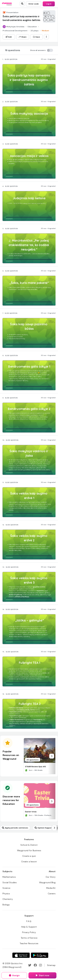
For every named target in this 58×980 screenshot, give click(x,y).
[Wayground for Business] (29, 850)
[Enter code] (34, 4)
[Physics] (6, 894)
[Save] (37, 37)
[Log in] (49, 4)
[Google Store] (40, 955)
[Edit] (9, 37)
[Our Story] (51, 877)
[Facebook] (35, 965)
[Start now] (42, 975)
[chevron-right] (52, 756)
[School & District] (29, 845)
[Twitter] (30, 965)
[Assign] (14, 975)
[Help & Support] (29, 927)
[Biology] (6, 905)
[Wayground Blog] (47, 882)
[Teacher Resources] (29, 943)
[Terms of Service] (29, 938)
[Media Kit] (51, 888)
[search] (22, 4)
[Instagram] (41, 965)
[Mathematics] (9, 877)
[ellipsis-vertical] (46, 37)
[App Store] (21, 955)
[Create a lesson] (29, 862)
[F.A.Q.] (29, 921)
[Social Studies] (10, 882)
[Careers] (52, 894)
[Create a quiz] (29, 856)
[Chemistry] (8, 899)
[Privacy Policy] (29, 932)
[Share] (23, 37)
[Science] (6, 888)
